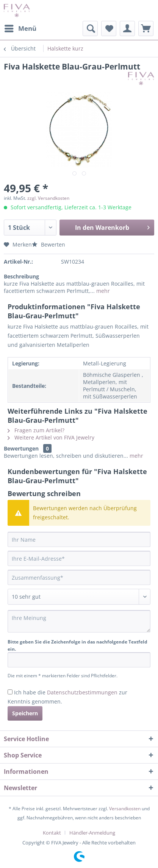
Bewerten (48, 244)
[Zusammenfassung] (79, 577)
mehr (102, 291)
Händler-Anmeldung (92, 833)
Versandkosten (125, 809)
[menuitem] (20, 28)
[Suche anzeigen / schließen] (90, 28)
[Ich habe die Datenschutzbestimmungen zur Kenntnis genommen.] (10, 692)
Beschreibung (21, 276)
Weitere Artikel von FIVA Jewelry (51, 437)
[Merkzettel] (109, 28)
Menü (20, 28)
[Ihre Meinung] (79, 621)
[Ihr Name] (79, 539)
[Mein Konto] (127, 28)
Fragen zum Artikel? (36, 430)
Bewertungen (21, 448)
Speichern (25, 713)
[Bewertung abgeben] (79, 597)
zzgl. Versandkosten (48, 198)
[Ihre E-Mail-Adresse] (79, 558)
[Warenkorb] (146, 28)
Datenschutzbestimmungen (82, 692)
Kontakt (52, 833)
